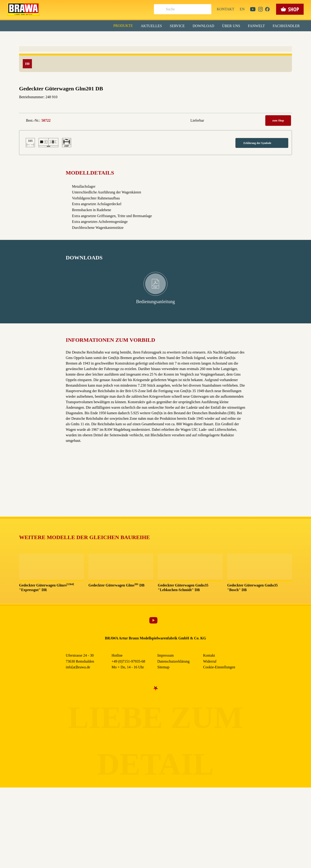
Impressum (171, 106)
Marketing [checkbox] (136, 38)
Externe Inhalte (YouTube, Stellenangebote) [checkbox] (136, 48)
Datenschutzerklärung (194, 106)
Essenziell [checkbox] (115, 38)
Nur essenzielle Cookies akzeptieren (156, 85)
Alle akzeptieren (156, 60)
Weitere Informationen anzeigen (156, 96)
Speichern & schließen (156, 73)
